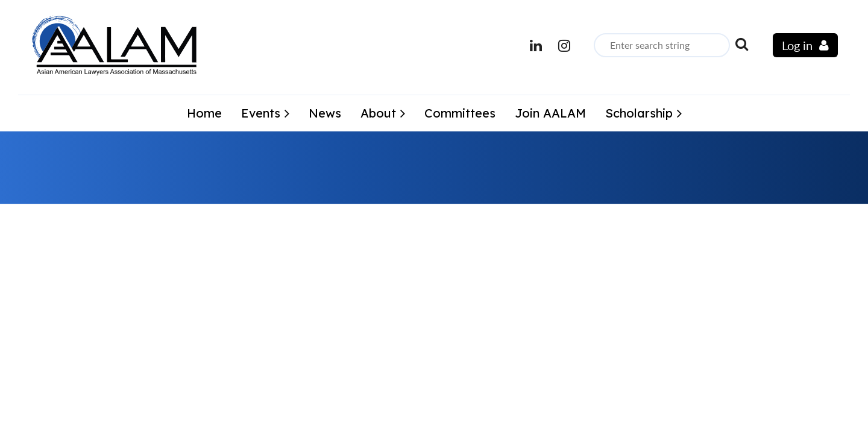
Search (741, 44)
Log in (797, 45)
